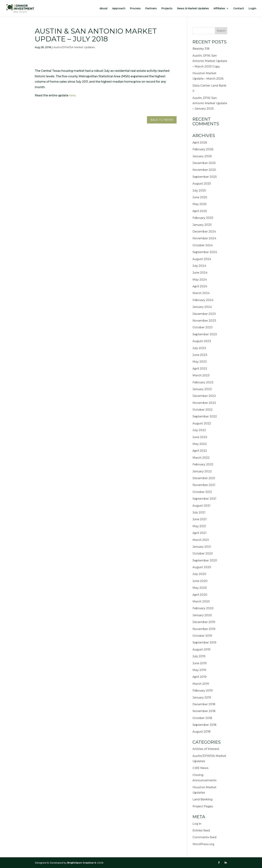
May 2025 (199, 204)
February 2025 (203, 218)
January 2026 (202, 156)
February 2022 (203, 464)
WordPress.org (203, 844)
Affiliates (219, 9)
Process (135, 9)
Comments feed (204, 837)
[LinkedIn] (226, 863)
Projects (167, 9)
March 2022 (201, 458)
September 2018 (204, 725)
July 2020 (199, 574)
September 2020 (205, 560)
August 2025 (202, 184)
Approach (119, 9)
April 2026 (200, 142)
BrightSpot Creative (81, 863)
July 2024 (199, 266)
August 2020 (202, 567)
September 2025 (205, 177)
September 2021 (204, 499)
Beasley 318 (201, 49)
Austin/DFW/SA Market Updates (74, 47)
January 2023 (202, 389)
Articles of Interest (206, 749)
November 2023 (204, 321)
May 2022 (200, 444)
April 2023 (200, 369)
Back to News (162, 120)
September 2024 (205, 252)
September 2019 (204, 643)
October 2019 (202, 636)
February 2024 (203, 300)
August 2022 (202, 423)
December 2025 (204, 163)
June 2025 (200, 197)
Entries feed (201, 830)
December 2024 (204, 232)
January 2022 (202, 471)
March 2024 (201, 293)
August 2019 (201, 649)
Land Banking (202, 799)
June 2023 (200, 355)
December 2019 (204, 622)
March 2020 (201, 601)
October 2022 (203, 410)
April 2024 (200, 286)
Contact (239, 9)
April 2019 (199, 677)
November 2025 (204, 170)
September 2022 (205, 416)
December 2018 (204, 704)
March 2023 (201, 375)
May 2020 (200, 588)
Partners (151, 9)
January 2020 (202, 615)
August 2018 (201, 732)
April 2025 (200, 211)
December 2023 (204, 314)
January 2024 (202, 307)
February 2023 (203, 382)
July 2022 (199, 430)
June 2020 (200, 581)
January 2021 (202, 547)
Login (252, 9)
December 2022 (204, 396)
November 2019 (204, 629)
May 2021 (199, 526)
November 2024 (204, 238)
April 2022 (200, 451)
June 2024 (200, 273)
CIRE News (200, 768)
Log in (197, 824)
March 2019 (201, 684)
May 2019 (199, 670)
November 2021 (204, 485)
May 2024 (200, 280)
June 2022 (200, 437)
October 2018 (202, 718)
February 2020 (203, 608)
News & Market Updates (193, 9)
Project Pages (203, 806)
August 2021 (201, 506)
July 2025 (199, 190)
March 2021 (201, 540)
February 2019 (203, 691)
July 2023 (199, 348)
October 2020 (203, 553)
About (104, 9)
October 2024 (203, 245)
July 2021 (199, 512)
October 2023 (203, 327)
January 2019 (202, 697)
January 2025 (202, 225)
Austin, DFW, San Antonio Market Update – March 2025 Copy (210, 61)
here (72, 95)
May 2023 (200, 362)
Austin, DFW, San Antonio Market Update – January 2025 (210, 103)
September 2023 (205, 334)
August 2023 (202, 341)
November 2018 (204, 711)
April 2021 (199, 533)
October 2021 (202, 492)
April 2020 (200, 595)
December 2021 (204, 478)
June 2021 (199, 519)
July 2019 (199, 656)
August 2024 (202, 259)
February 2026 (203, 149)
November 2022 (204, 403)
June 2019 (199, 663)
